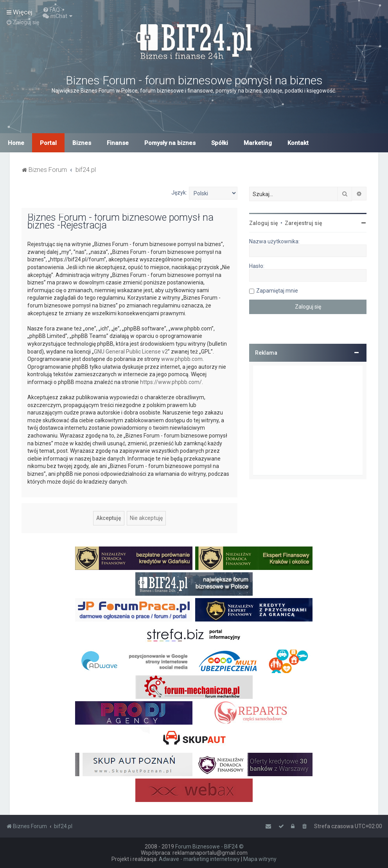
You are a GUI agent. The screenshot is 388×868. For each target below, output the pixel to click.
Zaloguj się (264, 223)
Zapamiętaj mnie (277, 291)
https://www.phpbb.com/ (171, 382)
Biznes (82, 143)
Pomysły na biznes (170, 143)
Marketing (258, 143)
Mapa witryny (260, 859)
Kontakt (298, 143)
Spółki (220, 143)
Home (16, 143)
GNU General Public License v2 (131, 352)
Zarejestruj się (304, 223)
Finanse (118, 143)
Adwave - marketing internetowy (199, 859)
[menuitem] (51, 10)
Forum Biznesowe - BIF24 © (209, 847)
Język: (179, 193)
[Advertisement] (308, 420)
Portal (48, 143)
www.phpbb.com (182, 359)
